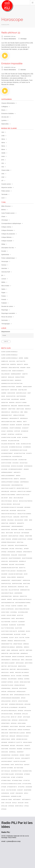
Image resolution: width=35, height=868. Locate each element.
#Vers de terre (7, 800)
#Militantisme (14, 653)
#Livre (24, 634)
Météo (3, 282)
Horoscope (5, 261)
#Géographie (13, 561)
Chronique (23, 39)
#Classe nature (14, 441)
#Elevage (10, 520)
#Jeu (25, 606)
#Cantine (26, 425)
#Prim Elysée (23, 720)
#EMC (26, 520)
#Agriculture (6, 371)
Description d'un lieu (8, 248)
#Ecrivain (13, 511)
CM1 (3, 174)
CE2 (3, 167)
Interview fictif (6, 272)
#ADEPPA (13, 364)
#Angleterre (20, 377)
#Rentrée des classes (17, 733)
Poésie (4, 296)
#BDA (26, 412)
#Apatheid (14, 390)
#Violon (8, 803)
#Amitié (25, 374)
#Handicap (20, 577)
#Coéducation (26, 444)
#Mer (8, 650)
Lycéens (4, 120)
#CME (18, 444)
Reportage (5, 310)
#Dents (16, 479)
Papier (3, 293)
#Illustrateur (14, 590)
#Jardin (20, 606)
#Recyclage (13, 730)
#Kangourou (6, 619)
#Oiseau (4, 679)
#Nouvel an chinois (22, 673)
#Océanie (26, 676)
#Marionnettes (7, 644)
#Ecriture (5, 511)
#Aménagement (16, 374)
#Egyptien (24, 517)
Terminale (4, 194)
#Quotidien (14, 727)
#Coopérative (17, 457)
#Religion (5, 733)
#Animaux (18, 380)
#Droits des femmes (8, 495)
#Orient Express (7, 682)
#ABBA (26, 358)
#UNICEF (20, 790)
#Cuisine (4, 469)
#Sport (27, 765)
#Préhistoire (6, 720)
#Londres (5, 638)
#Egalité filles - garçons (10, 517)
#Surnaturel (27, 771)
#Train (4, 787)
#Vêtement (17, 800)
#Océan (19, 676)
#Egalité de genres (24, 514)
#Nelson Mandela (23, 669)
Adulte (3, 153)
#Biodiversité (14, 418)
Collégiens (5, 107)
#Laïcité (14, 622)
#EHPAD (4, 520)
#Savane (20, 749)
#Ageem (23, 368)
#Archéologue (21, 393)
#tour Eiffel (27, 784)
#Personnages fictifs (22, 695)
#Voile (14, 803)
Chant (3, 216)
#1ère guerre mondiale (9, 355)
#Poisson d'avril (7, 714)
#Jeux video (5, 612)
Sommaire (5, 320)
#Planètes (22, 707)
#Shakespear (6, 755)
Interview (23, 70)
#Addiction (5, 364)
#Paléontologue (7, 685)
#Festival (20, 542)
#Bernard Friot (7, 415)
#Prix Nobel (22, 723)
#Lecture (19, 628)
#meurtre (5, 653)
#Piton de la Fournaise (9, 707)
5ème (3, 146)
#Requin (12, 736)
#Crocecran (6, 466)
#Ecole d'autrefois (26, 501)
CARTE (6, 341)
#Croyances (28, 466)
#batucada (20, 409)
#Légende (21, 631)
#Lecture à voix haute (9, 631)
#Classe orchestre (8, 444)
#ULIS (3, 790)
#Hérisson (26, 580)
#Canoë (12, 425)
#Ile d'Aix (4, 590)
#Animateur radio (8, 380)
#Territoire (6, 777)
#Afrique (4, 368)
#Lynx (27, 638)
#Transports (12, 787)
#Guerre (4, 574)
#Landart (22, 622)
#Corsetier (22, 460)
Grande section (6, 184)
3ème (3, 139)
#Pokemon (18, 714)
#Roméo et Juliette (15, 742)
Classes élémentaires (10, 39)
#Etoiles (17, 533)
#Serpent (20, 752)
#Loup (12, 638)
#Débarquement (7, 472)
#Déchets (17, 472)
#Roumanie (5, 746)
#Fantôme (29, 536)
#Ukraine (29, 787)
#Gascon (4, 558)
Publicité (4, 303)
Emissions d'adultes (8, 113)
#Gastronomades (15, 558)
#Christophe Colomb (9, 438)
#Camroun (5, 425)
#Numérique (6, 676)
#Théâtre (20, 777)
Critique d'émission (7, 230)
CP (2, 181)
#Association (11, 396)
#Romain (4, 742)
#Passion (15, 688)
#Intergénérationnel (23, 603)
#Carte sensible (15, 428)
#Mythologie (12, 666)
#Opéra (27, 679)
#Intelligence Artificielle (22, 599)
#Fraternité (28, 552)
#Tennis (27, 774)
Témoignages (6, 324)
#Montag (29, 657)
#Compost (5, 450)
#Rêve (13, 739)
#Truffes (21, 787)
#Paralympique (20, 685)
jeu (2, 275)
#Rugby (13, 746)
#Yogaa (4, 809)
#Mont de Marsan (18, 657)
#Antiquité (5, 390)
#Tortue (27, 781)
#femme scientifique (19, 539)
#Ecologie (16, 504)
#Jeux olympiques (8, 609)
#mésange (15, 650)
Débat (3, 244)
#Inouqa (16, 596)
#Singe (22, 755)
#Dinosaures (6, 485)
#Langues (13, 625)
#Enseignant (6, 526)
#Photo (14, 701)
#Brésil (19, 422)
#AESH (26, 364)
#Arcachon (11, 393)
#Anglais (11, 377)
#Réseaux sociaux (22, 736)
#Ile (27, 587)
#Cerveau (10, 431)
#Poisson (28, 711)
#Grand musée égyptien (10, 568)
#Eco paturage (7, 501)
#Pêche (4, 692)
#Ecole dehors (7, 504)
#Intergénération (8, 603)
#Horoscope (12, 587)
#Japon (14, 606)
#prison (14, 723)
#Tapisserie (19, 774)
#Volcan (4, 806)
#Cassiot (25, 428)
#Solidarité (26, 758)
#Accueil (12, 361)
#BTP (25, 422)
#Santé (27, 746)
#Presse (15, 720)
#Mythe (4, 666)
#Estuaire (9, 533)
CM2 (3, 177)
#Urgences (5, 793)
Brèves (4, 210)
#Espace (21, 530)
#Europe (4, 536)
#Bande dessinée (24, 406)
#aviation (5, 403)
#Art (29, 393)
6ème (3, 149)
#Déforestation (7, 479)
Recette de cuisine (7, 306)
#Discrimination (17, 485)
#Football (19, 549)
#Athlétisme (6, 399)
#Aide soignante (18, 371)
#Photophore (23, 701)
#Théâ (13, 777)
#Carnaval (5, 428)
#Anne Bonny (27, 387)
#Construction (20, 453)
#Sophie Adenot (7, 761)
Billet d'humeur (6, 206)
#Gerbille (22, 561)
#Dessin (23, 479)
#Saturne (5, 749)
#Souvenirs (5, 765)
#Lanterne (21, 625)
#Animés (19, 387)
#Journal (14, 612)
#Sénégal (12, 752)
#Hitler (4, 587)
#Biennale (5, 418)
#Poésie (21, 711)
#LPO (17, 638)
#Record (4, 730)
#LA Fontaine (6, 622)
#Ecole (15, 501)
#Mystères (29, 663)
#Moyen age (16, 660)
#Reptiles (5, 736)
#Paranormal (6, 688)
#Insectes (23, 596)
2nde (3, 136)
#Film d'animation (21, 545)
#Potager (27, 717)
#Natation (5, 669)
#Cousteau (24, 463)
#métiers (29, 650)
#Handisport (6, 580)
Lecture (4, 279)
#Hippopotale (6, 584)
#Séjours (5, 752)
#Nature (13, 669)
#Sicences (15, 755)
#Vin (3, 803)
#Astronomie (21, 396)
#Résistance (6, 739)
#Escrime (14, 530)
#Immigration (25, 590)
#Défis (18, 476)
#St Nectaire (19, 768)
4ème (3, 143)
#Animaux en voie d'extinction (12, 384)
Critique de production (8, 234)
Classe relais (5, 170)
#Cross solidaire (17, 466)
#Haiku (4, 577)
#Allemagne (6, 374)
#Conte (29, 453)
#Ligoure (17, 634)
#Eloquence (19, 520)
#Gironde (5, 565)
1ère (3, 132)
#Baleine (14, 406)
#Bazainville (6, 412)
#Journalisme (23, 612)
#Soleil (18, 758)
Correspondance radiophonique (11, 223)
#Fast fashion (6, 539)
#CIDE (19, 438)
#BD (22, 412)
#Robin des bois (22, 739)
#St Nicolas (6, 771)
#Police (25, 714)
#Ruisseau (20, 746)
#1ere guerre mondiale (9, 352)
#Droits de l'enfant (24, 491)
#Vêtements (26, 800)
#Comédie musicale (16, 447)
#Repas (28, 733)
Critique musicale (7, 241)
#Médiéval (19, 647)
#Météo (22, 650)
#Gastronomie (27, 558)
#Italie (8, 606)
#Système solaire (8, 774)
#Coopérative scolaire (9, 460)
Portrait (4, 299)
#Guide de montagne (16, 574)
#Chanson (25, 431)
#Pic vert (5, 704)
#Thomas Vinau (17, 781)
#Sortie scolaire (20, 761)
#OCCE (13, 676)
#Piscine (27, 704)
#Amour (4, 377)
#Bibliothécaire (19, 415)
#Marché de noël (20, 641)
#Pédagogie (11, 692)
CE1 (3, 163)
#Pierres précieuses (16, 704)
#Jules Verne (11, 615)
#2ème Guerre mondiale (10, 358)
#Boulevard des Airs (8, 422)
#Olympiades (12, 679)
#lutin (22, 638)
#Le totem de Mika (8, 628)
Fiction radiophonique (8, 258)
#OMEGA (20, 679)
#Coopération (6, 457)
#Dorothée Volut (23, 488)
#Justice (20, 615)
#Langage (5, 625)
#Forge (4, 552)
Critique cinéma (6, 227)
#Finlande (5, 549)
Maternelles (5, 124)
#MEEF (3, 650)
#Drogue (13, 491)
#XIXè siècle (19, 806)
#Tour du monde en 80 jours (11, 784)
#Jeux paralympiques (22, 609)
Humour (4, 265)
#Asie (3, 396)
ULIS (3, 198)
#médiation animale (8, 647)
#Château (11, 434)
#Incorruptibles (7, 593)
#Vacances (19, 793)
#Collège (5, 447)
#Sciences (27, 749)
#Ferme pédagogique (9, 542)
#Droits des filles (23, 495)
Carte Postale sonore (8, 213)
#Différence (24, 482)
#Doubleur (5, 491)
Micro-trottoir (5, 286)
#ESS (3, 533)
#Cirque (4, 441)
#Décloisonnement (8, 476)
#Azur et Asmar (21, 403)
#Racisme (22, 727)
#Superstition (16, 771)
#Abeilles (5, 361)
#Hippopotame (17, 584)
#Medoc (27, 647)
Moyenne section (7, 187)
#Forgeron (11, 552)
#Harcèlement (17, 580)
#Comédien (27, 447)
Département (6, 332)
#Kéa (13, 619)
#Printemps (6, 723)
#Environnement (17, 526)
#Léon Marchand (7, 634)
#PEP (11, 695)
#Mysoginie (20, 663)
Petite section (6, 191)
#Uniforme (28, 790)
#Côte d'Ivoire (6, 463)
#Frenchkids (6, 555)
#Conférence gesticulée (18, 450)
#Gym (26, 574)
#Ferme (30, 539)
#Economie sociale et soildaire (12, 507)
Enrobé (4, 251)
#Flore (12, 549)
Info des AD (5, 117)
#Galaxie (14, 555)
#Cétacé (17, 431)
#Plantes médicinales (9, 711)
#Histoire (27, 584)
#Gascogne (22, 555)
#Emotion (5, 523)
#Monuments (6, 660)
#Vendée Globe (16, 796)
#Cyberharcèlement (16, 469)
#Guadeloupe (21, 571)
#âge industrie (14, 368)
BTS (3, 160)
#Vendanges (6, 796)
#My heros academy (8, 663)
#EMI (31, 520)
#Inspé (10, 599)
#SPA (12, 765)
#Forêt (27, 549)
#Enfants (13, 523)
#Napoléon (22, 666)
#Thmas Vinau (6, 781)
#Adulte (20, 364)
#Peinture (5, 695)
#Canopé (19, 425)
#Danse (26, 469)
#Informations (7, 596)
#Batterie (12, 409)
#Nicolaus (5, 673)
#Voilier (21, 803)
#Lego (28, 631)
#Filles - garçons (8, 545)
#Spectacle (19, 765)
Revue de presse (7, 317)
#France (19, 552)
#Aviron (12, 403)
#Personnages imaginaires (11, 698)
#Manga (10, 641)
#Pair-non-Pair (25, 682)
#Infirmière (18, 593)
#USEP (12, 793)
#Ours (16, 682)
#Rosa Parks (28, 742)
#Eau (11, 498)
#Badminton (6, 406)
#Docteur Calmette (8, 488)
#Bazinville (15, 412)
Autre (3, 156)
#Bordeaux (24, 418)
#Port (20, 717)
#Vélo (26, 793)
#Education (21, 511)
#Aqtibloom (22, 390)
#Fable (22, 536)
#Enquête (21, 523)
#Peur (23, 698)
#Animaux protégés (8, 387)
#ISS (3, 606)
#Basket (4, 409)
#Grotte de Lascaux (8, 571)
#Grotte (22, 568)
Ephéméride (5, 255)
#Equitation (6, 530)
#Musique (29, 660)
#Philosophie (6, 701)
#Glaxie (12, 565)
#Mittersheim (6, 657)
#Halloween (11, 577)
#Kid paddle (20, 619)
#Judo (3, 615)
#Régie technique (24, 730)
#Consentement (7, 453)
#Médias (26, 644)
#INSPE (4, 599)
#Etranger (25, 533)
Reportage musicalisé (8, 313)
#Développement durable (10, 482)
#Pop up (14, 717)
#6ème (21, 358)
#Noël (12, 673)
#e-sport (5, 498)
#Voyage (11, 806)
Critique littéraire (6, 237)
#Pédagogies (21, 692)
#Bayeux (28, 409)
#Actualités (21, 361)
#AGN (28, 368)
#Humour (21, 587)
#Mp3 (23, 660)
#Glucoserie (20, 565)
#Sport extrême (7, 768)
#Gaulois (5, 561)
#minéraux (24, 653)
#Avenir (23, 399)
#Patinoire (23, 688)
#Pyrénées (5, 727)
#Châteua (19, 434)
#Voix (27, 803)
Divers (3, 110)
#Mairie (4, 641)
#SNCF (28, 755)
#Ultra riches (11, 790)
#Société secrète (8, 758)
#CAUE (3, 431)
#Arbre (4, 393)
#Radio (29, 727)
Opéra (3, 289)
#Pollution (6, 717)
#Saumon (13, 749)
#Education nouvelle (9, 514)
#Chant (4, 434)
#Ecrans (27, 507)
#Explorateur (13, 536)
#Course (16, 463)
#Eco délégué (18, 498)
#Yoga (27, 806)
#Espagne (29, 530)
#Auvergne (15, 399)
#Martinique (18, 644)
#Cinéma (25, 438)
